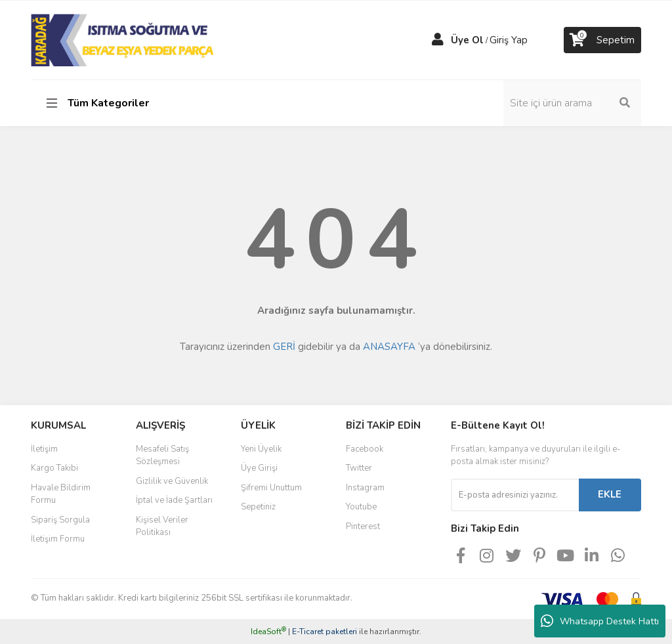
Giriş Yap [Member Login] (509, 40)
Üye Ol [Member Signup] (467, 40)
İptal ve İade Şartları (174, 500)
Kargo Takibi (54, 468)
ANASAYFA (389, 347)
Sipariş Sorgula (60, 520)
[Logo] (124, 39)
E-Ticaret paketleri (325, 632)
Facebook (365, 449)
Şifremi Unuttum (271, 488)
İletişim (44, 449)
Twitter (359, 468)
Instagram (365, 488)
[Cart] (602, 40)
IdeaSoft (268, 632)
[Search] (572, 103)
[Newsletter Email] (515, 495)
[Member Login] (438, 40)
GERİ (284, 347)
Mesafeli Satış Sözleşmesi (162, 456)
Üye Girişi (259, 468)
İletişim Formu (58, 539)
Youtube (361, 507)
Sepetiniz (258, 507)
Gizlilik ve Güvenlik (172, 481)
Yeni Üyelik (261, 449)
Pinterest (363, 526)
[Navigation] (100, 103)
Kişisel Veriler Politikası (162, 526)
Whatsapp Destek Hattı (600, 621)
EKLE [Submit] (610, 494)
